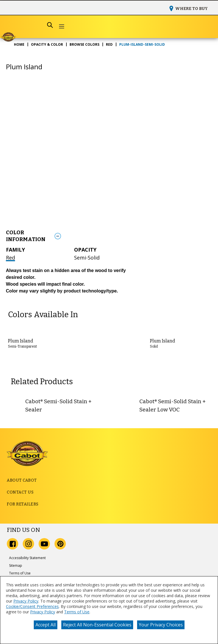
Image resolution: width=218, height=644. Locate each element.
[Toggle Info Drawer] (132, 236)
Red (11, 258)
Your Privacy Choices (161, 625)
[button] (61, 27)
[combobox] (31, 25)
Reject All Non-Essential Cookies (97, 625)
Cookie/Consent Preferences (32, 606)
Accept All (46, 625)
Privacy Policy (26, 601)
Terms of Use (77, 612)
